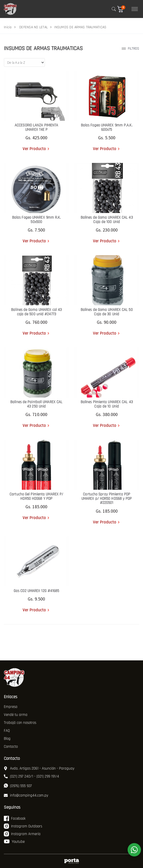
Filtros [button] (130, 49)
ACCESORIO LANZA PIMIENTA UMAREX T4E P (36, 127)
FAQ (7, 731)
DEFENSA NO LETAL (34, 27)
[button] (122, 9)
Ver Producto (34, 149)
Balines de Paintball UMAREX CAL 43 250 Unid (36, 404)
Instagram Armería (22, 834)
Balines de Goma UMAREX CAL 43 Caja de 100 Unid (107, 220)
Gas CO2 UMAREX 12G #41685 (36, 591)
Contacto (11, 747)
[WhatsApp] (134, 850)
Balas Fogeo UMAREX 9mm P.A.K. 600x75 (107, 127)
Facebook (15, 818)
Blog (7, 739)
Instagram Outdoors (23, 826)
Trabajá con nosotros (20, 723)
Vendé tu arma (16, 715)
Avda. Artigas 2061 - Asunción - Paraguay (39, 768)
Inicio (8, 27)
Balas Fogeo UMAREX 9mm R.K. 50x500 (36, 220)
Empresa (11, 707)
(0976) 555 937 (18, 786)
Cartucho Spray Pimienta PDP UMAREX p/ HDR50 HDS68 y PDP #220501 (107, 498)
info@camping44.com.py (26, 795)
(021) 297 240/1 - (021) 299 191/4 (31, 776)
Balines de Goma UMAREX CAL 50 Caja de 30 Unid (107, 312)
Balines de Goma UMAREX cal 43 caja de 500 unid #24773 (36, 312)
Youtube (14, 842)
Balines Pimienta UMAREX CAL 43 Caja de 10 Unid (107, 404)
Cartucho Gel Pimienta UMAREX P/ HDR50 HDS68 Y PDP (36, 496)
